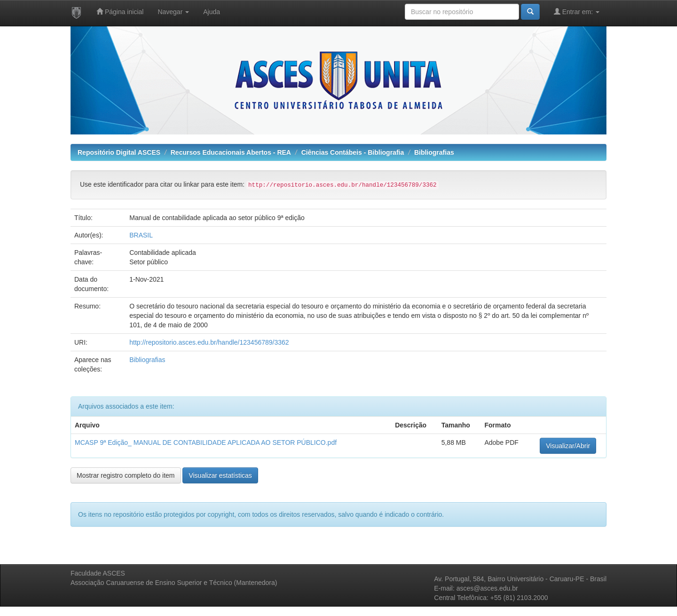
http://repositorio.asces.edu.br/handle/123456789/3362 (209, 342)
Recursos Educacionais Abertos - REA (231, 152)
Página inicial (120, 12)
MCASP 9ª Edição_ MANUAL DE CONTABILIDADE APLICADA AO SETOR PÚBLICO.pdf (206, 442)
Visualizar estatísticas (220, 475)
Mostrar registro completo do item (126, 475)
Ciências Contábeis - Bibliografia (353, 152)
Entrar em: (577, 12)
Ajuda (212, 12)
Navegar (173, 12)
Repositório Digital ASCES (119, 152)
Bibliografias (434, 152)
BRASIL (141, 235)
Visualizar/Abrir (568, 446)
